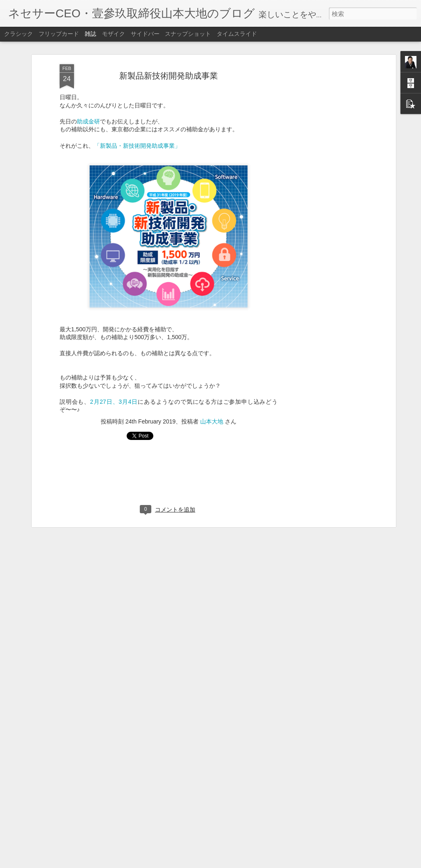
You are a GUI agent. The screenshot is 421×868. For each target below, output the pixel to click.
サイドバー (145, 34)
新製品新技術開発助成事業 (169, 64)
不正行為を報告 (260, 863)
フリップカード (59, 34)
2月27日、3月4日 (114, 390)
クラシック (19, 34)
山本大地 (212, 410)
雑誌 (90, 34)
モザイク (113, 34)
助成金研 (88, 110)
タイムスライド (237, 34)
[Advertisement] (323, 182)
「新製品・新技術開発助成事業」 (137, 134)
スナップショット (188, 34)
